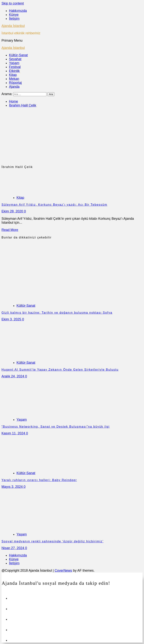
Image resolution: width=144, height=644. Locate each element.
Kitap (13, 75)
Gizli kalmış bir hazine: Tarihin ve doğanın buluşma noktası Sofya (57, 313)
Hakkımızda (18, 11)
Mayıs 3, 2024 (13, 487)
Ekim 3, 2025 (12, 319)
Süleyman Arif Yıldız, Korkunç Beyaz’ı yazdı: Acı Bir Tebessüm (54, 205)
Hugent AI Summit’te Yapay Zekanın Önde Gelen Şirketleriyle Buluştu (60, 370)
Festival (15, 67)
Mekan (14, 79)
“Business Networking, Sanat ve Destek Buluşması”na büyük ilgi (55, 427)
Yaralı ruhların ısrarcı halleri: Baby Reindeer (39, 480)
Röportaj (15, 83)
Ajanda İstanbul (13, 26)
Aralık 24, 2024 (13, 376)
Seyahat (15, 59)
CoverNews (63, 571)
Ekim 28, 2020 (13, 211)
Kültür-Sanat (18, 55)
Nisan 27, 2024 (13, 548)
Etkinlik (14, 71)
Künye (14, 15)
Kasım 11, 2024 (14, 433)
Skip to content (13, 3)
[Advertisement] (72, 137)
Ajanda (14, 87)
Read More (10, 230)
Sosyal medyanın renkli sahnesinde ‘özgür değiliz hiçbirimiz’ (52, 541)
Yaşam (14, 63)
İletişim (14, 19)
